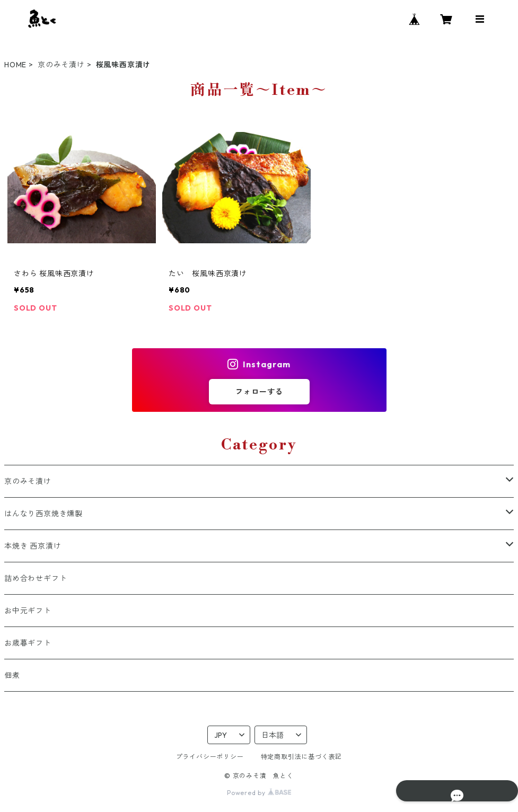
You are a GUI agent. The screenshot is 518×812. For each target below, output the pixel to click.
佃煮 (12, 675)
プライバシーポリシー (210, 757)
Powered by (259, 793)
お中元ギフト (28, 611)
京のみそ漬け (61, 65)
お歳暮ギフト (28, 643)
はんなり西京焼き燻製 (43, 514)
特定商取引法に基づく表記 (302, 757)
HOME (15, 65)
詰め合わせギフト (36, 578)
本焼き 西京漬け (33, 546)
